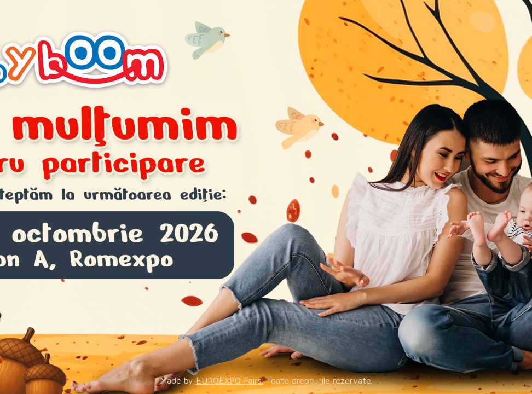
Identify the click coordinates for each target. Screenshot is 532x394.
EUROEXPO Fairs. (230, 380)
